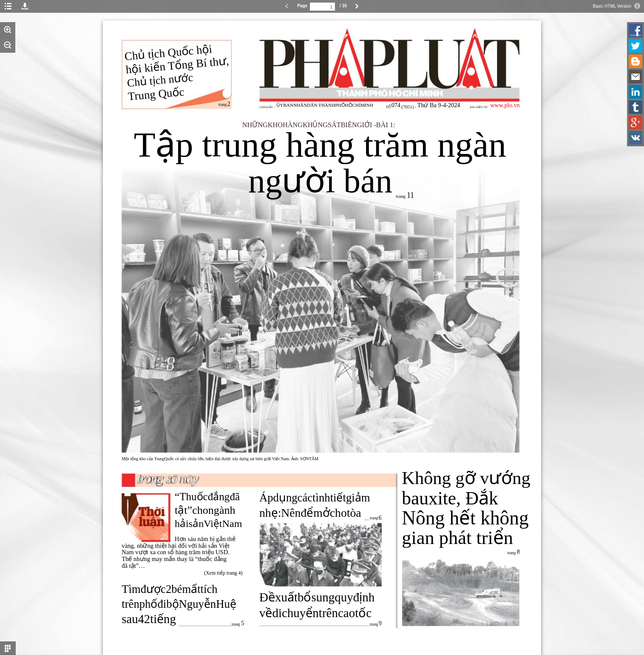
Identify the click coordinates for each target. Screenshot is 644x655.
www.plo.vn (505, 105)
